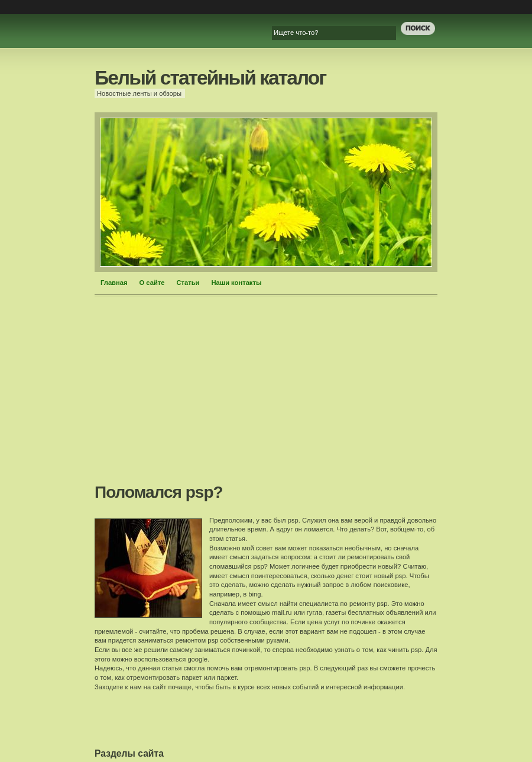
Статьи (188, 283)
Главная (114, 283)
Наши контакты (237, 283)
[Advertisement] (266, 394)
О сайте (152, 283)
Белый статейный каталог (210, 78)
